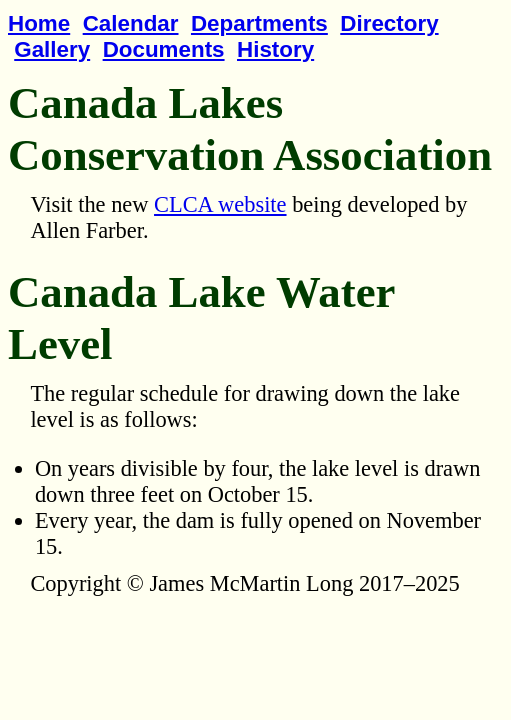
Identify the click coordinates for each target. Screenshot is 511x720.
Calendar (131, 23)
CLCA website (220, 204)
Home (39, 23)
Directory (389, 23)
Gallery (52, 49)
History (275, 49)
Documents (164, 49)
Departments (259, 23)
